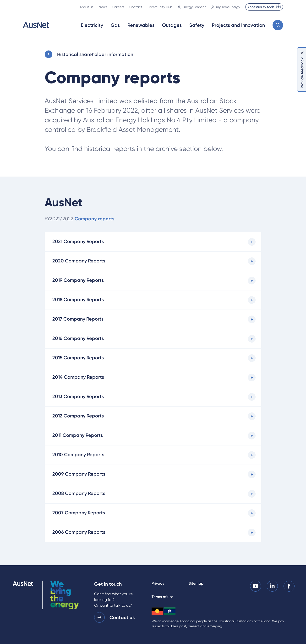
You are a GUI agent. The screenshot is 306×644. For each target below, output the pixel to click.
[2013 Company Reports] (153, 397)
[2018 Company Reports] (153, 300)
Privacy (158, 583)
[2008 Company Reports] (153, 494)
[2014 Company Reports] (153, 378)
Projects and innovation (238, 25)
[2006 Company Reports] (153, 533)
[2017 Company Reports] (153, 319)
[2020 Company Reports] (153, 261)
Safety (197, 25)
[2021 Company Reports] (153, 242)
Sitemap (196, 583)
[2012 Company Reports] (153, 416)
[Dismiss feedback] (302, 53)
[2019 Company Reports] (153, 281)
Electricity (92, 25)
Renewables (141, 25)
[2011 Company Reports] (153, 436)
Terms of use (162, 597)
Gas (115, 25)
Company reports (94, 219)
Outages (172, 25)
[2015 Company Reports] (153, 358)
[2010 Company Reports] (153, 455)
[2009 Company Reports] (153, 474)
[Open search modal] (278, 25)
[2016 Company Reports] (153, 339)
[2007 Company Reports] (153, 513)
